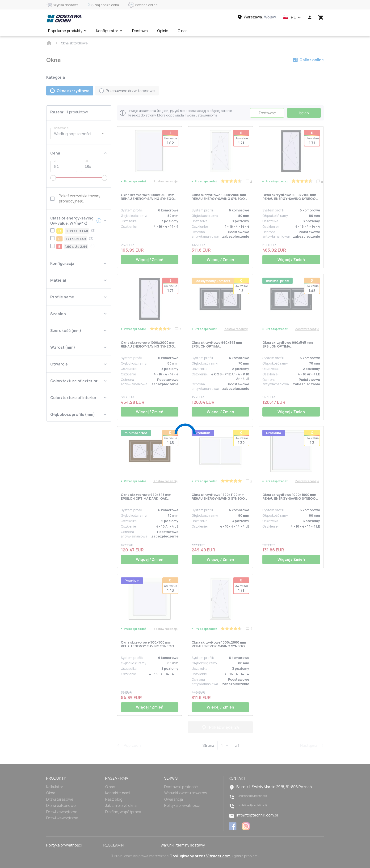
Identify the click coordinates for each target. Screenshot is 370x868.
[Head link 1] (64, 18)
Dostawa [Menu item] (140, 31)
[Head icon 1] (310, 17)
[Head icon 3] (321, 17)
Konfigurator (109, 31)
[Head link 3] (257, 17)
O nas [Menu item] (183, 31)
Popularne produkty (67, 31)
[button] (292, 17)
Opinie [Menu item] (163, 31)
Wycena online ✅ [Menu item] (212, 31)
